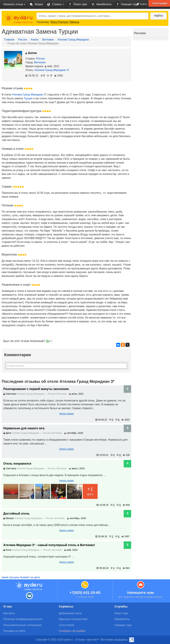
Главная (9, 40)
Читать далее (66, 414)
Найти (158, 16)
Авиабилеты (101, 4)
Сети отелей (67, 625)
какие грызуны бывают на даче (21, 577)
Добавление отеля (70, 613)
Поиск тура (77, 4)
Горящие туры (127, 4)
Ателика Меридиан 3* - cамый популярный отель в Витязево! (49, 545)
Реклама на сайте (14, 631)
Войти (141, 4)
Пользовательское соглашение (22, 625)
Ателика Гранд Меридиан (73, 40)
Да (48, 341)
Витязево (48, 40)
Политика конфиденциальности (23, 619)
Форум (36, 4)
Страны (55, 4)
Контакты (9, 613)
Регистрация (160, 3)
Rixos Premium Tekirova (65, 22)
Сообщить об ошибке (72, 631)
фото (90, 491)
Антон (31, 53)
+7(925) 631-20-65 (85, 593)
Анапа (35, 40)
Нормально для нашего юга (24, 428)
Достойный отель (17, 514)
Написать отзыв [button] (14, 4)
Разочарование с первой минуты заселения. (36, 389)
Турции (28, 98)
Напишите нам (141, 593)
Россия (22, 40)
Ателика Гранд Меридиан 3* (52, 70)
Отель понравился (17, 464)
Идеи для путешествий (73, 619)
